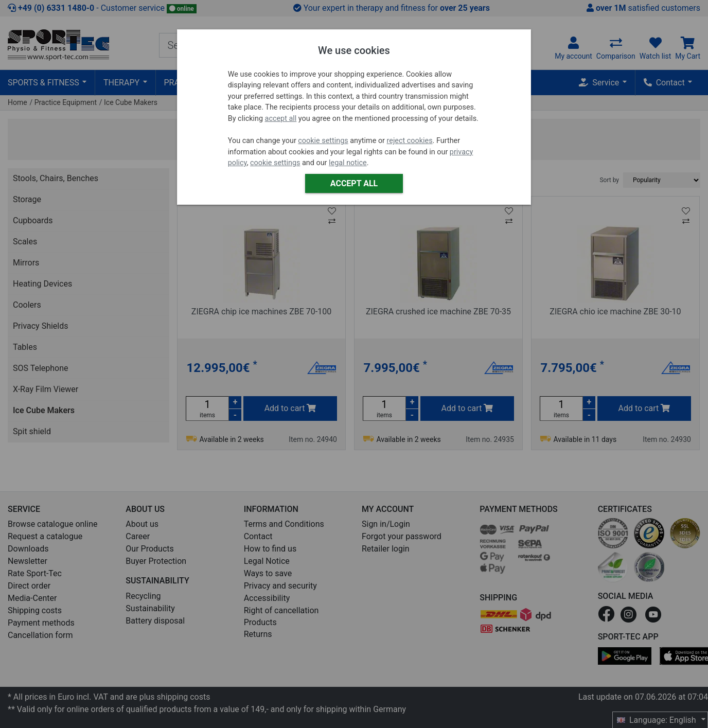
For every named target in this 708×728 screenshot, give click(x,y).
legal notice (348, 163)
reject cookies (410, 141)
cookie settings (323, 141)
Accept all (354, 183)
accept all (281, 119)
